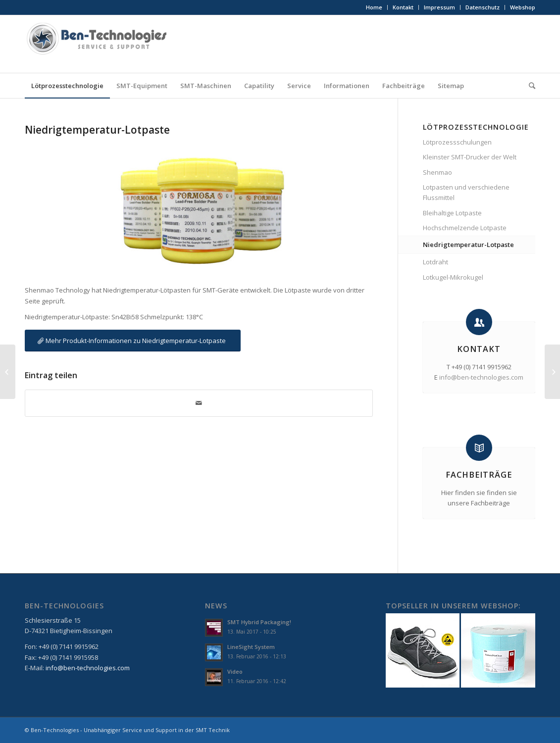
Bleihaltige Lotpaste (452, 213)
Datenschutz (483, 7)
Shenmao (437, 172)
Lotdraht (435, 262)
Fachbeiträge (479, 475)
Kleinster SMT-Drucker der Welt (470, 157)
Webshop (523, 7)
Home (374, 7)
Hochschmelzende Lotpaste (465, 228)
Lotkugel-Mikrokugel (453, 277)
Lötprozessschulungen (457, 142)
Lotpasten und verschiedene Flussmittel (466, 192)
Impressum (439, 7)
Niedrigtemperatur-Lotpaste (97, 130)
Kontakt (403, 7)
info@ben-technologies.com (481, 377)
